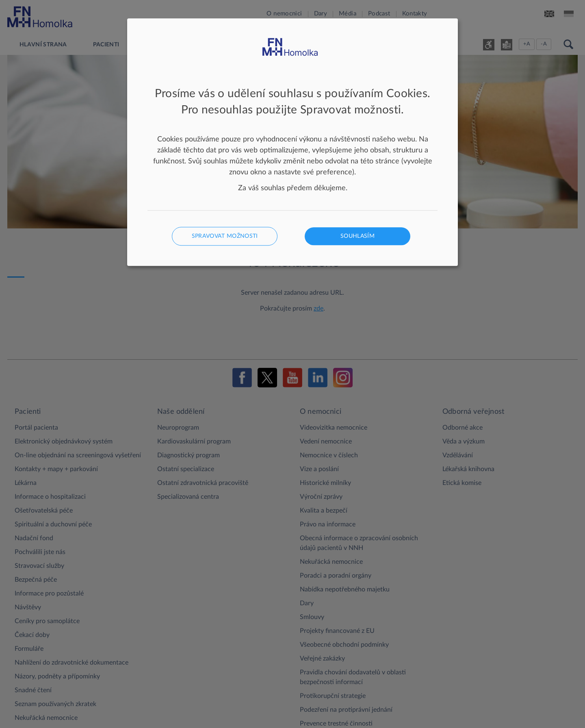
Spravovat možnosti (225, 237)
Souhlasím (357, 237)
